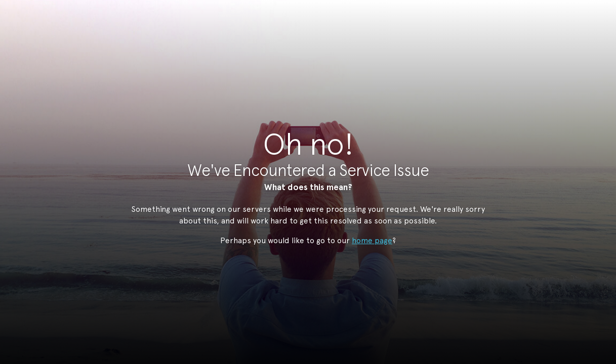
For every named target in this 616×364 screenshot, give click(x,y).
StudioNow (301, 58)
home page (372, 240)
